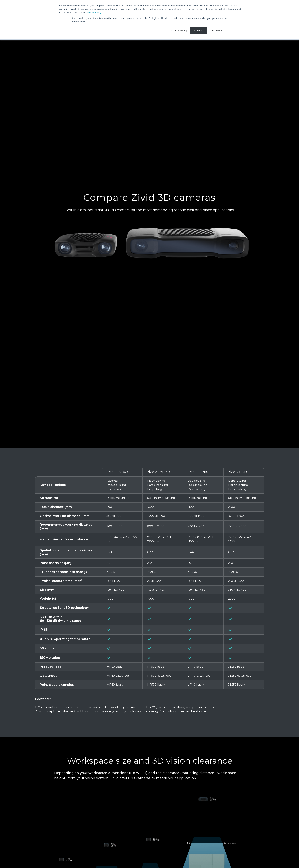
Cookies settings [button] (179, 31)
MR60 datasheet (118, 676)
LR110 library (196, 685)
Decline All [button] (218, 31)
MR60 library (115, 685)
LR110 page (195, 667)
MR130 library (156, 685)
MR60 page (115, 667)
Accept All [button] (198, 31)
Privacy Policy (94, 13)
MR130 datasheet (159, 676)
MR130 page (156, 667)
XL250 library (237, 685)
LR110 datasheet (199, 676)
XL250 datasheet (240, 676)
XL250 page (236, 667)
